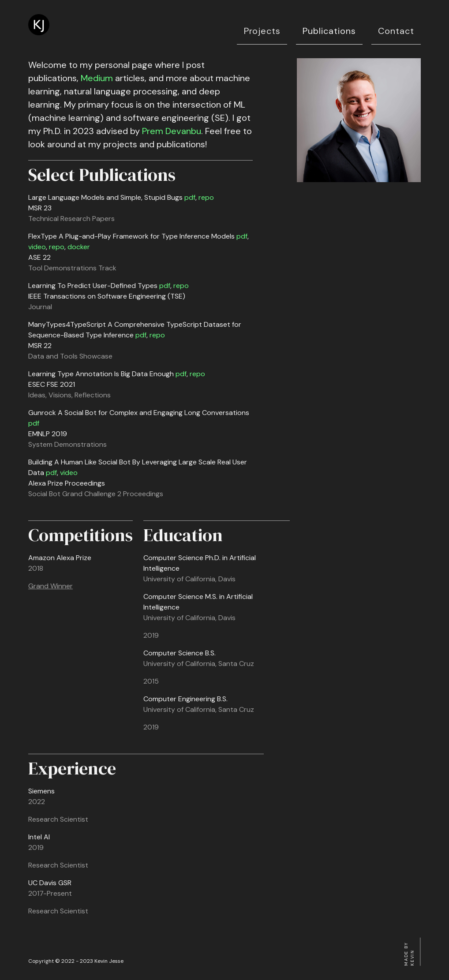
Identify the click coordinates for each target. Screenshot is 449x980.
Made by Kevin (409, 954)
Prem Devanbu (172, 131)
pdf (190, 197)
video (37, 247)
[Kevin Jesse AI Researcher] (39, 33)
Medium (97, 78)
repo (206, 197)
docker (79, 247)
